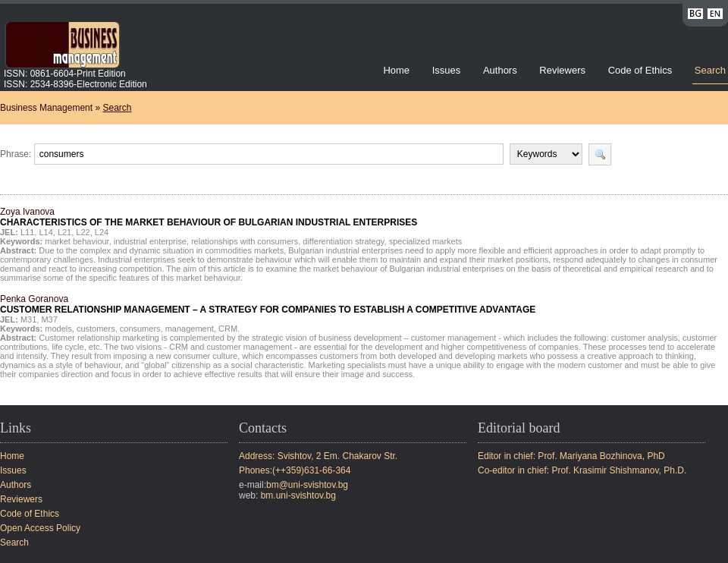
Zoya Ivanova (209, 217)
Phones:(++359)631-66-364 (295, 470)
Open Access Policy (40, 528)
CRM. (229, 329)
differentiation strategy (343, 241)
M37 (49, 319)
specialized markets (426, 241)
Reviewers (563, 70)
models (58, 329)
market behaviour (77, 241)
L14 (45, 232)
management (190, 329)
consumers (140, 329)
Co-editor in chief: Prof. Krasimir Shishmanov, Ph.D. (582, 470)
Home (396, 70)
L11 (27, 232)
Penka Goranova (268, 304)
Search (710, 70)
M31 (28, 319)
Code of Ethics (640, 70)
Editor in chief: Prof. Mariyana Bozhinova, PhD (571, 456)
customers (96, 329)
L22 (83, 232)
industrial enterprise (150, 241)
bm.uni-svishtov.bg (298, 495)
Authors (500, 70)
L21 (64, 232)
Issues (447, 70)
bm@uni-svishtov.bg (307, 485)
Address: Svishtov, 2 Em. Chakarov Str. (318, 456)
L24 (102, 232)
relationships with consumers (245, 241)
